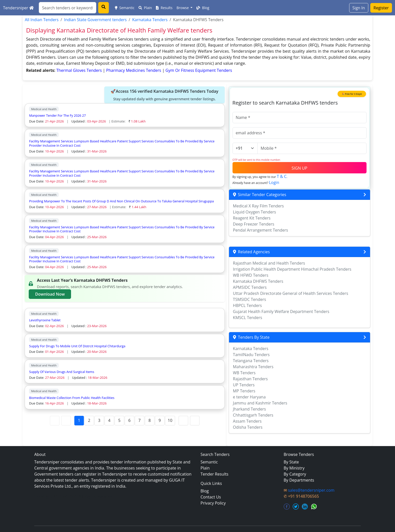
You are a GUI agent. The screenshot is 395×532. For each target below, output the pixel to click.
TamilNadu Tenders (251, 355)
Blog (203, 8)
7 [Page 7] (139, 420)
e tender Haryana (249, 397)
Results (164, 8)
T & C (282, 176)
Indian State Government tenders (95, 20)
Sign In (359, 8)
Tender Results (215, 474)
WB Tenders (244, 373)
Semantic (125, 8)
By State (291, 462)
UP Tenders (244, 385)
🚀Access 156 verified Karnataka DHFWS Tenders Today (164, 95)
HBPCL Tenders (248, 305)
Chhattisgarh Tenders (253, 415)
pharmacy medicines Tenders (134, 70)
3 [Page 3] (99, 420)
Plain (145, 8)
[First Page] (55, 421)
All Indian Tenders (42, 20)
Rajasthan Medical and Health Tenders (269, 263)
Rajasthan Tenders (250, 379)
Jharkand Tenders (250, 409)
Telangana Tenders (251, 361)
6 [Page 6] (129, 420)
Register (381, 8)
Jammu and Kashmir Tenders (260, 403)
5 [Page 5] (119, 420)
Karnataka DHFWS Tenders (258, 281)
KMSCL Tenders (248, 318)
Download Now (50, 294)
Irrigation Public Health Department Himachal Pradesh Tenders (292, 269)
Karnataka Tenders (150, 20)
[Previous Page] (66, 421)
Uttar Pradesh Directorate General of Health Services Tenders (291, 293)
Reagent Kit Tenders (252, 218)
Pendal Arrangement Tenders (261, 230)
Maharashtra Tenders (253, 367)
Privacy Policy (213, 503)
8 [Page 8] (150, 420)
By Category (295, 474)
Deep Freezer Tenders (254, 224)
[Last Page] (195, 421)
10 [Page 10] (170, 420)
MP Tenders (244, 391)
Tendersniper (18, 8)
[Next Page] (183, 421)
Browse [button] (183, 8)
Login (274, 182)
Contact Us (211, 497)
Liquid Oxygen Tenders (255, 212)
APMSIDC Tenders (250, 287)
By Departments (299, 480)
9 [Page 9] (160, 420)
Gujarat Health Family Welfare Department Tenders (281, 311)
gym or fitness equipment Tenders (199, 70)
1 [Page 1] (79, 420)
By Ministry (294, 468)
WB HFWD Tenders (251, 275)
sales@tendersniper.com (311, 490)
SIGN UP (299, 168)
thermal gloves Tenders (80, 70)
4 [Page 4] (109, 420)
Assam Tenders (247, 421)
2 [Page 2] (89, 420)
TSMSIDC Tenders (250, 299)
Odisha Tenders (248, 427)
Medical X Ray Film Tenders (258, 206)
